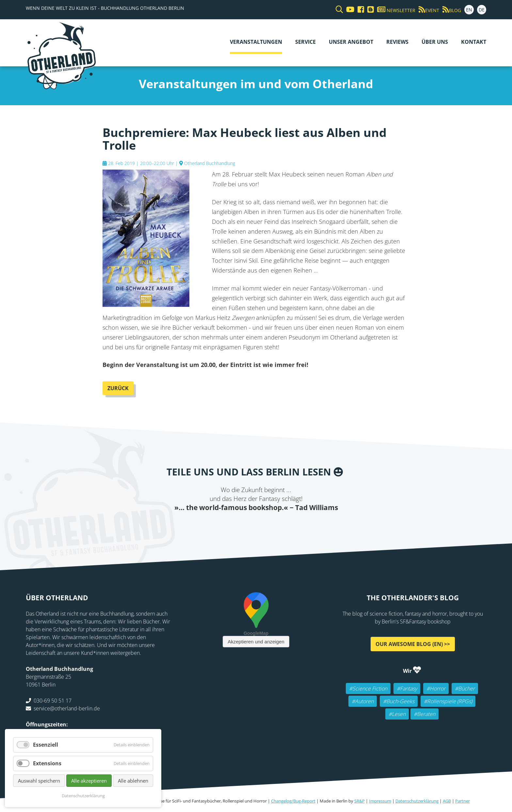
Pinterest (295, 525)
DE (482, 10)
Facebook (217, 525)
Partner (463, 801)
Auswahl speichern (39, 781)
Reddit (256, 525)
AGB (447, 801)
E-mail (243, 525)
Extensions (47, 763)
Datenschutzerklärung (417, 801)
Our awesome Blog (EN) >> (413, 644)
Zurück (118, 388)
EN (469, 10)
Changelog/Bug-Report (293, 801)
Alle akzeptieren (89, 781)
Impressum (380, 801)
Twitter (230, 525)
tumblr (282, 525)
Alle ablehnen (133, 781)
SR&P (360, 801)
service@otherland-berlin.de (67, 708)
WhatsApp (269, 525)
